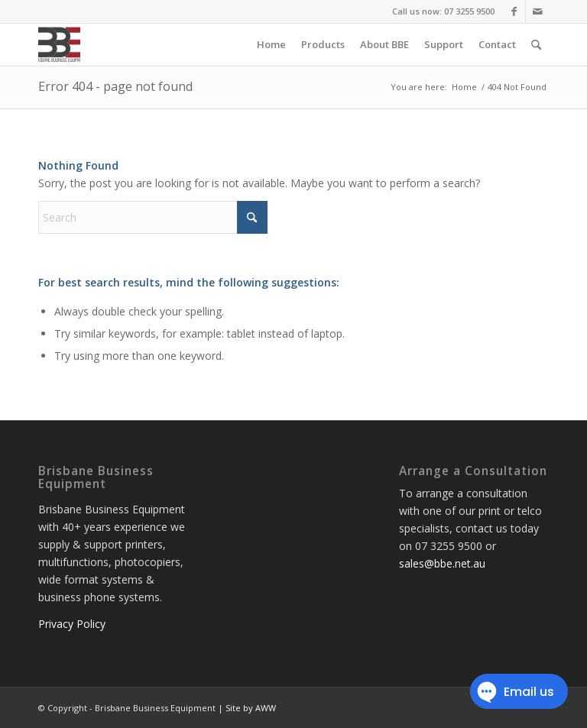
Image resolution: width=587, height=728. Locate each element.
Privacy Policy (72, 624)
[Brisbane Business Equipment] (59, 45)
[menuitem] (271, 45)
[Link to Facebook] (514, 11)
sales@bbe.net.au (442, 563)
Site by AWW (251, 708)
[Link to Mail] (537, 11)
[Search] (536, 45)
